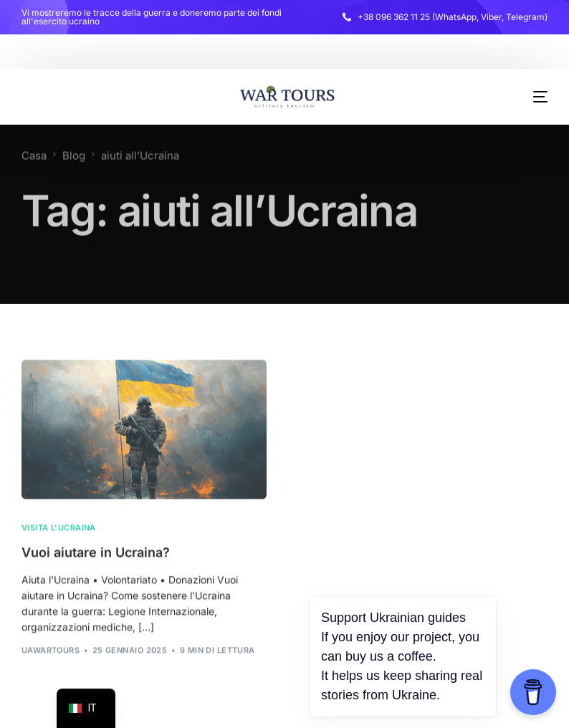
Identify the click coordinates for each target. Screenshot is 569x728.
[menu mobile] (530, 97)
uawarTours (51, 652)
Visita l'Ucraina (59, 530)
